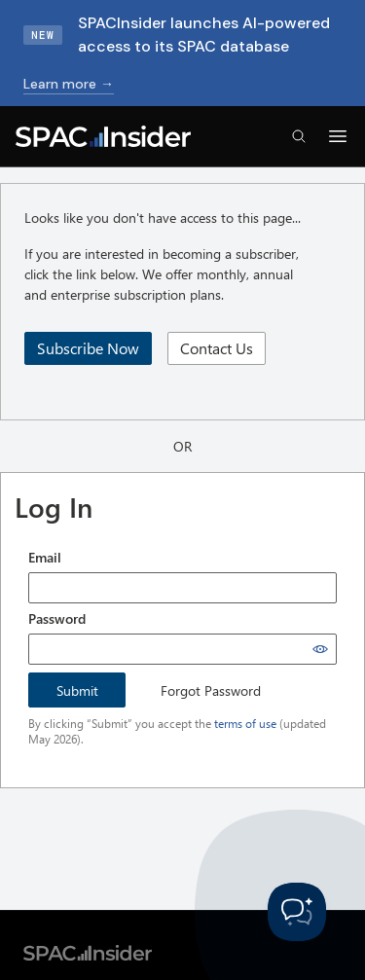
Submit (77, 690)
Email (45, 557)
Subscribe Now (88, 348)
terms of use (245, 723)
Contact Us (217, 348)
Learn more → (69, 84)
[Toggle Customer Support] (297, 912)
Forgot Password (211, 690)
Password (57, 618)
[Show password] (320, 649)
